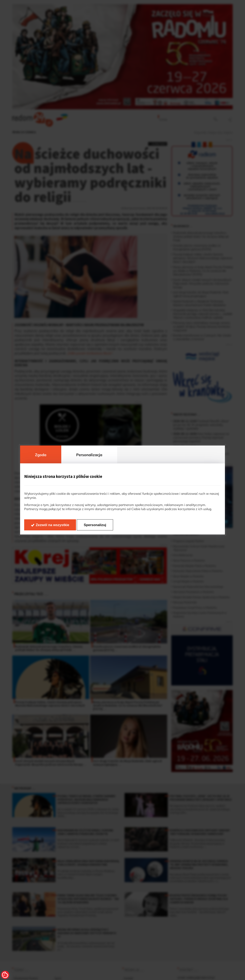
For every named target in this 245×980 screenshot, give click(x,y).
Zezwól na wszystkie (53, 525)
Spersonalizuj (95, 525)
